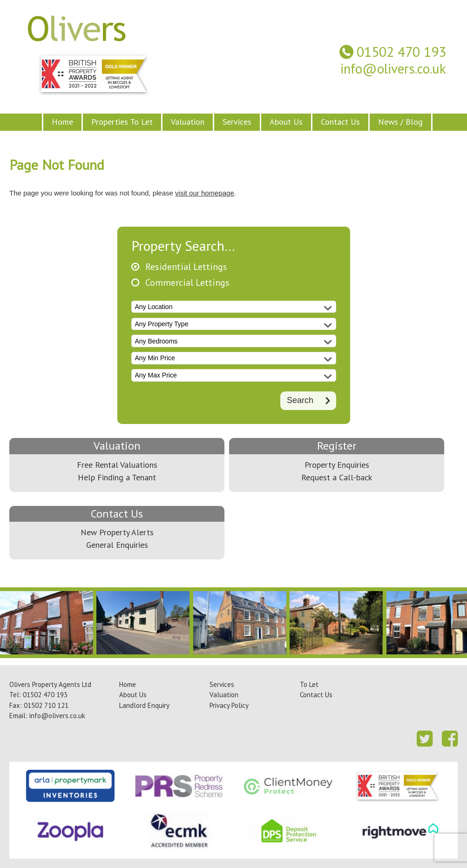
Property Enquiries (337, 465)
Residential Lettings (186, 267)
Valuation (188, 122)
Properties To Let (122, 122)
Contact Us (340, 122)
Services (237, 122)
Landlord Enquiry (144, 705)
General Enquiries (117, 545)
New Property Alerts (117, 532)
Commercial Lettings (187, 283)
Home (62, 122)
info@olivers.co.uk (393, 69)
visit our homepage (205, 193)
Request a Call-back (337, 477)
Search (300, 400)
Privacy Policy (229, 705)
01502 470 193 (401, 52)
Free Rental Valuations (117, 465)
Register (337, 446)
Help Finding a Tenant (117, 477)
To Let (309, 684)
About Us (286, 122)
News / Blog (400, 122)
